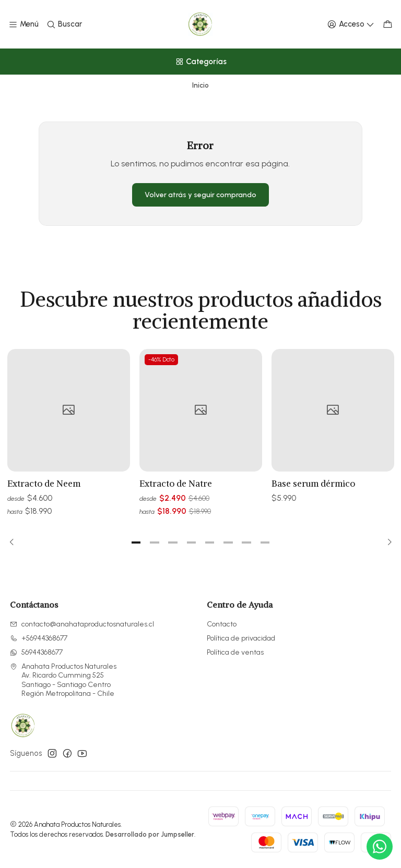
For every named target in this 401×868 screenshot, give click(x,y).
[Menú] (23, 25)
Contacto (222, 624)
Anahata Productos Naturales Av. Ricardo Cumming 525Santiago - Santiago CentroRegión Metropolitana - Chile (63, 680)
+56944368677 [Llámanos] (39, 638)
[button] (136, 542)
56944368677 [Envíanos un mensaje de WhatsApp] (36, 652)
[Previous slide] (15, 542)
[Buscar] (64, 25)
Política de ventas (235, 652)
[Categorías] (200, 62)
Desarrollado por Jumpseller (150, 834)
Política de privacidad (241, 638)
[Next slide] (386, 542)
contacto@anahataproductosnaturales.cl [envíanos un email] (82, 624)
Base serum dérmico (313, 499)
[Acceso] (351, 25)
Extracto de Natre (176, 492)
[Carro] (388, 25)
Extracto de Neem (44, 488)
